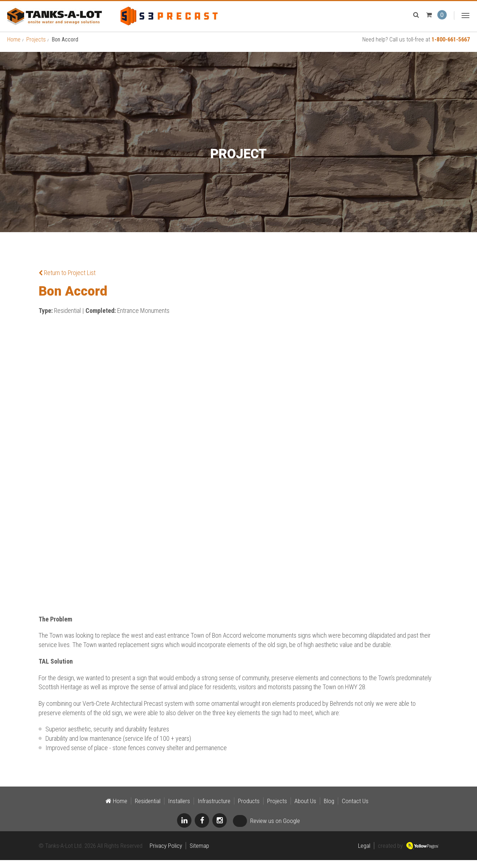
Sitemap (199, 854)
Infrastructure (214, 809)
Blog (329, 809)
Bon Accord (73, 299)
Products (249, 809)
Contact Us (355, 809)
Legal (364, 854)
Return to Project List (67, 281)
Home (14, 47)
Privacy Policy (166, 854)
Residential (148, 809)
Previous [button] (51, 476)
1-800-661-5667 (451, 47)
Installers (179, 809)
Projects (36, 47)
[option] (239, 468)
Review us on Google (266, 829)
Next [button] (426, 476)
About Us (305, 809)
